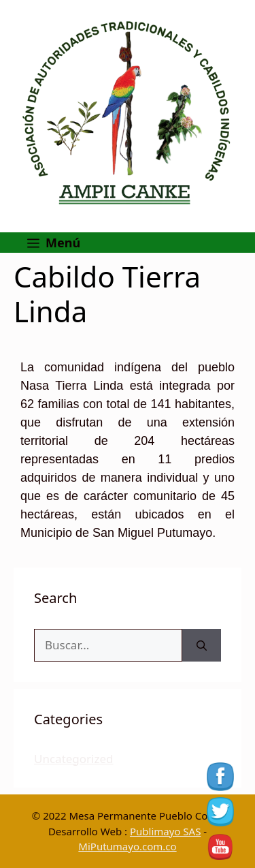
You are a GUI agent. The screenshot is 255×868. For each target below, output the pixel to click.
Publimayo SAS (165, 831)
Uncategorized (74, 759)
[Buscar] (202, 645)
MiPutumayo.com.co (127, 846)
